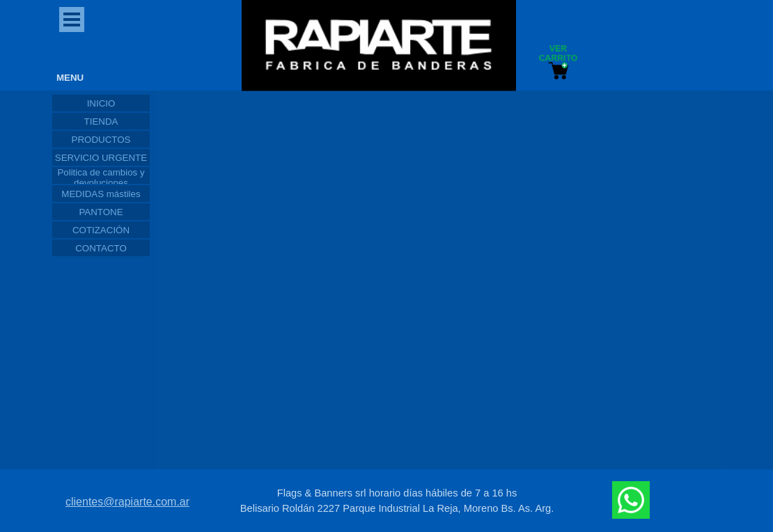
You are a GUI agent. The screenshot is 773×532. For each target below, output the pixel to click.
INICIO (101, 103)
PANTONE (101, 212)
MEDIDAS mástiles (101, 194)
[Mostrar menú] (72, 19)
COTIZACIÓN (101, 230)
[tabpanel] (397, 501)
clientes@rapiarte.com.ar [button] (127, 502)
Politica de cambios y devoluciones (101, 178)
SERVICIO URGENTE (101, 158)
